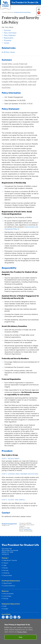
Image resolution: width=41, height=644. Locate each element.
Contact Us (5, 554)
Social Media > (8, 539)
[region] (20, 631)
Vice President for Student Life (25, 2)
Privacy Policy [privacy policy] (22, 632)
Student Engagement (9, 524)
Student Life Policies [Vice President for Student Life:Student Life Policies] (8, 12)
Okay (21, 637)
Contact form (27, 530)
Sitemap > (5, 558)
